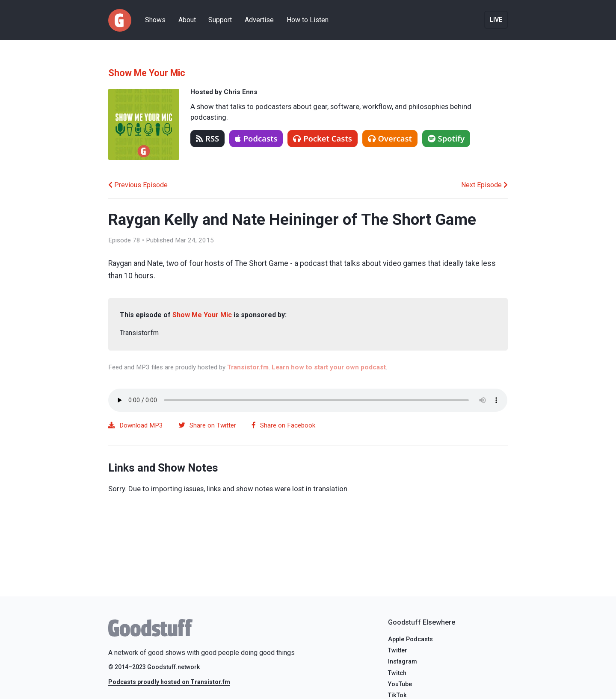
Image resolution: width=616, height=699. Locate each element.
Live (496, 20)
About (187, 20)
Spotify (446, 138)
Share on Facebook (284, 425)
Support (220, 20)
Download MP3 (136, 425)
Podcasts (256, 138)
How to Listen (308, 20)
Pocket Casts (323, 138)
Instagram (403, 662)
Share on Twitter (207, 425)
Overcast (390, 138)
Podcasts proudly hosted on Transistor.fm (169, 682)
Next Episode (484, 185)
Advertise (259, 20)
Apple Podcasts (410, 639)
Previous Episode (138, 185)
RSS (207, 138)
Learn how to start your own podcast (329, 367)
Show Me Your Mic (147, 73)
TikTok (397, 695)
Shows (155, 20)
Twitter (398, 650)
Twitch (397, 673)
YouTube (400, 684)
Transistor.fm (248, 367)
